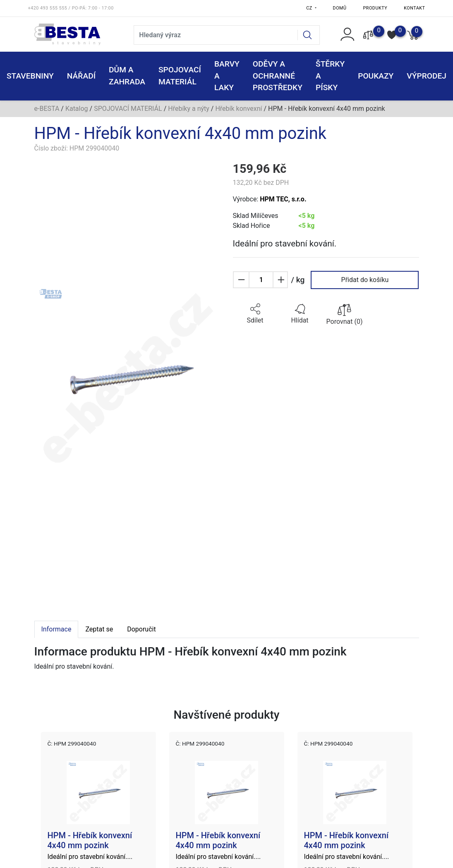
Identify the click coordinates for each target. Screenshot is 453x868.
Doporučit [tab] (141, 629)
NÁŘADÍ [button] (81, 76)
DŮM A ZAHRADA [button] (127, 76)
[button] (255, 314)
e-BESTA (47, 109)
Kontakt (414, 8)
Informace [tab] (56, 629)
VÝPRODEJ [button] (427, 76)
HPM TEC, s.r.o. (283, 199)
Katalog (77, 109)
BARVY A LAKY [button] (227, 76)
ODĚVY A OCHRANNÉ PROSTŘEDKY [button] (278, 76)
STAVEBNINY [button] (30, 76)
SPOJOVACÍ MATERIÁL (128, 109)
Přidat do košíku (365, 280)
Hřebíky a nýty (189, 109)
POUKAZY (376, 76)
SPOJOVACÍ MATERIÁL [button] (180, 76)
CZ (310, 8)
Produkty (375, 8)
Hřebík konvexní (238, 109)
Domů (340, 8)
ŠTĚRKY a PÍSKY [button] (330, 76)
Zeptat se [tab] (99, 629)
